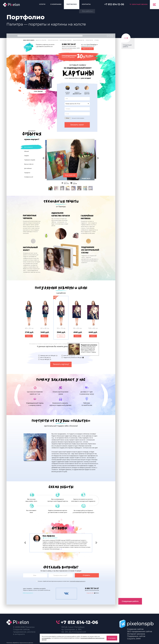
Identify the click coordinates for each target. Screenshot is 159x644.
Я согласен (112, 638)
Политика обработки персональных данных (20, 643)
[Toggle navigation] (154, 5)
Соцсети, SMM (134, 639)
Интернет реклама (136, 634)
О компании (56, 4)
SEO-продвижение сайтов (140, 631)
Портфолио (72, 4)
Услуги (42, 4)
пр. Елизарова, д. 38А (71, 629)
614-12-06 (114, 4)
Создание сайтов (135, 629)
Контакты (86, 4)
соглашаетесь (46, 638)
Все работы (87, 11)
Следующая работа (127, 46)
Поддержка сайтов (136, 636)
